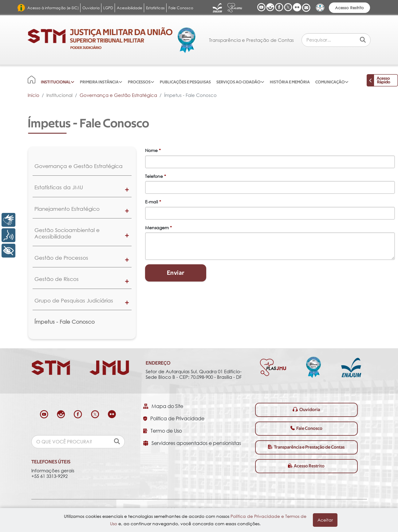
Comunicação (330, 82)
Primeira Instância (99, 82)
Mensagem (158, 228)
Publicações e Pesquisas (185, 82)
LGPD (108, 8)
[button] (127, 189)
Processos (139, 82)
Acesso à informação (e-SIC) (53, 8)
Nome (153, 150)
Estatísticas (155, 8)
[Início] (32, 79)
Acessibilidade (130, 8)
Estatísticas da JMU (59, 187)
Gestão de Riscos (57, 279)
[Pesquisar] (363, 40)
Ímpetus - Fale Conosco (65, 322)
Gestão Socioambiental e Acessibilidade (67, 233)
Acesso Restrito (349, 8)
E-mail (153, 202)
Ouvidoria (91, 8)
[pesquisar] (117, 441)
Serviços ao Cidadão (238, 82)
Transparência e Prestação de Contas (251, 40)
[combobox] (336, 40)
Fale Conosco (181, 8)
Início (33, 95)
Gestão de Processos (61, 258)
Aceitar (325, 520)
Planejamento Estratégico (67, 209)
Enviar (176, 273)
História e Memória (290, 82)
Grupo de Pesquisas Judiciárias (74, 300)
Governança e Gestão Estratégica (118, 95)
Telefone (156, 176)
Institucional (56, 82)
